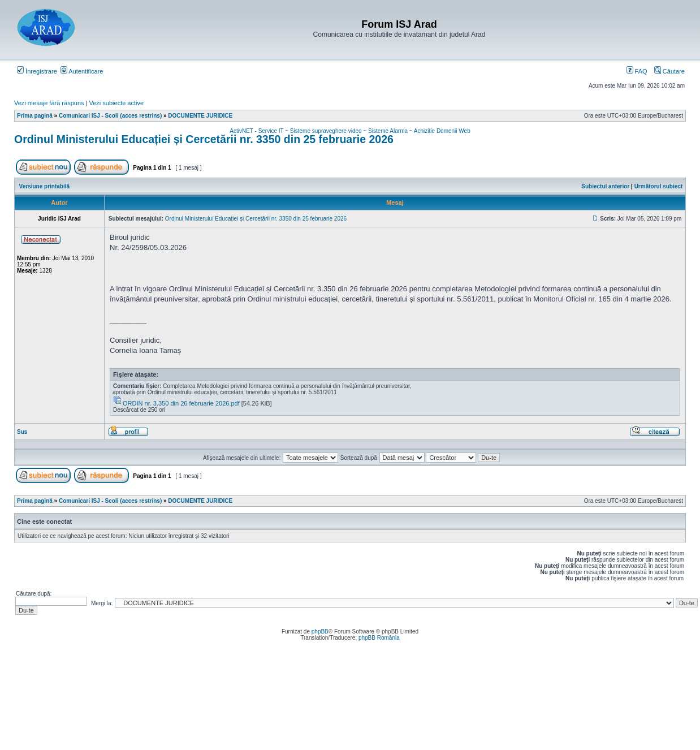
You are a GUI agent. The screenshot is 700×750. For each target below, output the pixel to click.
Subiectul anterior (605, 186)
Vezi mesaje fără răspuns (49, 103)
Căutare (669, 71)
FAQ (637, 71)
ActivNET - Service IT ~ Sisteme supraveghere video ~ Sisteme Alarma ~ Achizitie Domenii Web (350, 131)
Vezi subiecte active (117, 103)
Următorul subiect (659, 186)
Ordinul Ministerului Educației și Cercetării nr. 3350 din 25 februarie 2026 (204, 139)
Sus (22, 432)
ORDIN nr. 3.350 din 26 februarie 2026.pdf (181, 403)
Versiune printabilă (44, 186)
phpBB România (379, 638)
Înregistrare (37, 71)
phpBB (320, 632)
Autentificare (82, 71)
